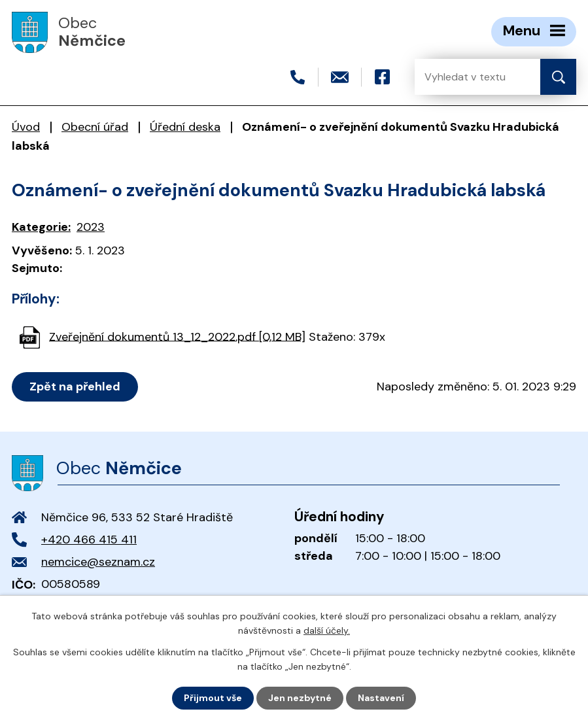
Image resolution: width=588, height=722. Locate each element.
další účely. (327, 630)
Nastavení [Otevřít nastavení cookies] (381, 698)
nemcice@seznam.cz (98, 562)
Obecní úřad (95, 127)
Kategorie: (41, 227)
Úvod (26, 127)
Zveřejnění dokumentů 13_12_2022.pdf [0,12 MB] (177, 336)
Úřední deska (185, 127)
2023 (91, 227)
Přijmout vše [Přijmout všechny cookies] (213, 698)
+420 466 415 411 (89, 540)
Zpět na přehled (75, 387)
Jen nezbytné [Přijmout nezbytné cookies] (300, 698)
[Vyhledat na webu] (467, 77)
